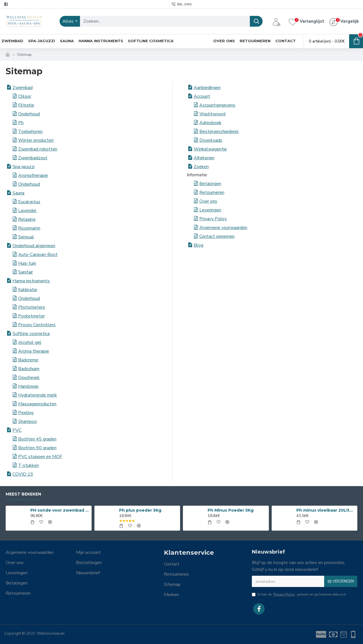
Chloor (25, 96)
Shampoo (28, 421)
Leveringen (210, 210)
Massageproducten (37, 404)
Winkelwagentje (210, 149)
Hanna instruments (31, 281)
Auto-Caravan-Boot (38, 255)
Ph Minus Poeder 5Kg (231, 510)
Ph (21, 123)
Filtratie (26, 105)
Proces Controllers (37, 325)
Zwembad (23, 88)
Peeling (26, 413)
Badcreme (28, 360)
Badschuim (29, 369)
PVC (17, 430)
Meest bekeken (23, 494)
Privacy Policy (213, 219)
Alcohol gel (30, 342)
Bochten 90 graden (37, 448)
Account (202, 96)
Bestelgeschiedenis (219, 132)
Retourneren (212, 192)
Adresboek (210, 123)
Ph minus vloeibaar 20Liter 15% (326, 510)
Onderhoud (29, 114)
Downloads (211, 140)
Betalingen (210, 184)
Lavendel (27, 211)
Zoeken (201, 167)
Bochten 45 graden (37, 439)
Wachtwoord (212, 114)
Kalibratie (28, 290)
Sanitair (26, 272)
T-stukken (29, 465)
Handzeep (28, 386)
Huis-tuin (27, 263)
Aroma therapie (34, 351)
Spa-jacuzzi (24, 167)
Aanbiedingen (207, 88)
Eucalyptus (29, 202)
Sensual (26, 237)
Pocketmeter (31, 316)
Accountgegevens (217, 105)
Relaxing (27, 219)
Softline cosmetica (31, 334)
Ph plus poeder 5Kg (140, 510)
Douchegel (29, 378)
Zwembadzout (33, 158)
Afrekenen (204, 158)
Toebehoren (30, 132)
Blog (199, 245)
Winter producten (36, 140)
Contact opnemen (217, 236)
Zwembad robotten (38, 149)
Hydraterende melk (38, 395)
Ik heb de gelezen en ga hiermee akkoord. (299, 594)
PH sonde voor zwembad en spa (60, 510)
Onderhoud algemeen (34, 246)
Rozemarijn (29, 228)
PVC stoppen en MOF (40, 457)
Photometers (32, 307)
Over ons (208, 201)
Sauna (18, 193)
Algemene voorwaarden (223, 228)
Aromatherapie (33, 175)
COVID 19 (23, 474)
